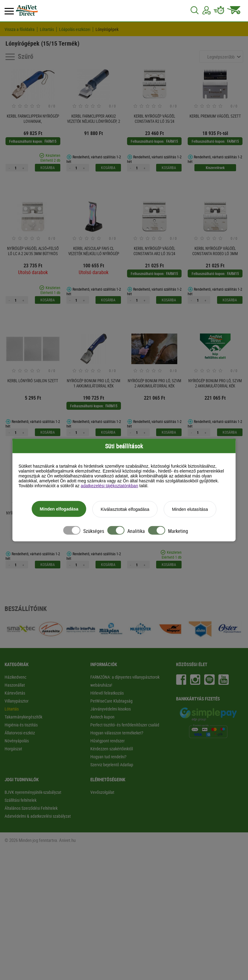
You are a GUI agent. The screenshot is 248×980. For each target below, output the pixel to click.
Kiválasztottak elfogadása (125, 510)
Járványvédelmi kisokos (111, 709)
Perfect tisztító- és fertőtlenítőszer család (125, 725)
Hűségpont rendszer (107, 741)
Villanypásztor (17, 701)
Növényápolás (17, 741)
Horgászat (13, 749)
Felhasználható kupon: (26, 141)
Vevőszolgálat (102, 792)
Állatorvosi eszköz (20, 733)
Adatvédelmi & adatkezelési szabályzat (38, 816)
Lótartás (47, 29)
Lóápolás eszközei (75, 29)
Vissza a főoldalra (20, 29)
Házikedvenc (15, 677)
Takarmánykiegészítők (23, 717)
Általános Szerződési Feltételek (31, 808)
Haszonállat (15, 685)
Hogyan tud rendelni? (108, 757)
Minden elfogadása (59, 509)
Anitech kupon (102, 717)
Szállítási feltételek (21, 800)
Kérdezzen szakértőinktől (112, 749)
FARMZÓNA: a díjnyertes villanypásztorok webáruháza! (125, 681)
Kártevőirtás (15, 693)
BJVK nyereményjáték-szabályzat (33, 792)
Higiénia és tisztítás (21, 725)
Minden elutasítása (190, 510)
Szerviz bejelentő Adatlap (112, 765)
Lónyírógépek (107, 29)
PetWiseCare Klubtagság (111, 701)
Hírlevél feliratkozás (107, 693)
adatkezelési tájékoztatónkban (110, 486)
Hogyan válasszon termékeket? (117, 733)
